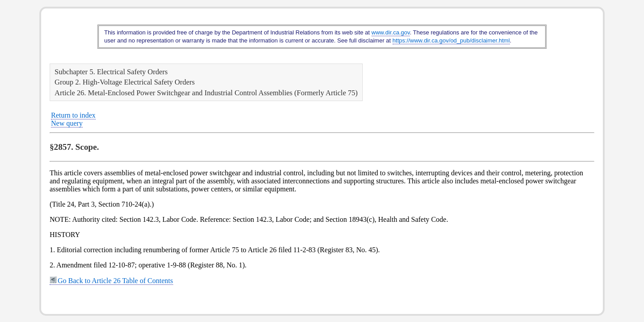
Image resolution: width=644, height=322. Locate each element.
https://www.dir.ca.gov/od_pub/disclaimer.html (451, 40)
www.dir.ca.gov (391, 32)
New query (67, 123)
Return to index (73, 115)
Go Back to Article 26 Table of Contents (111, 281)
